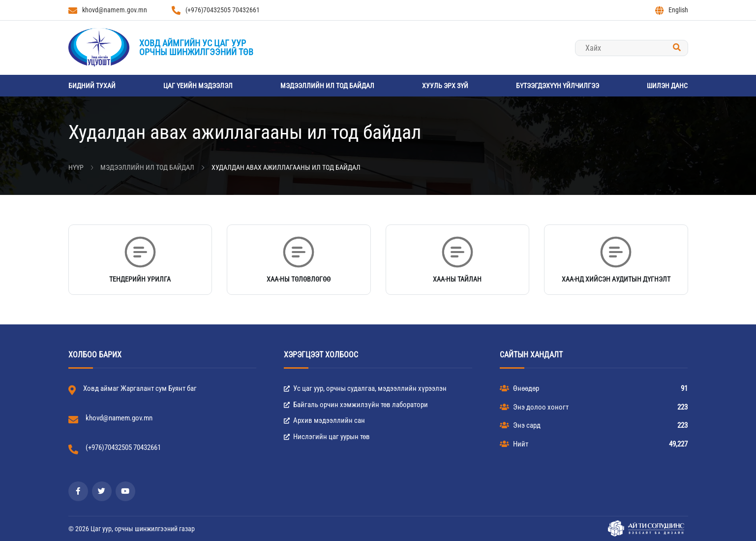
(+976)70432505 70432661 (216, 10)
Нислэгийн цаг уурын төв (327, 437)
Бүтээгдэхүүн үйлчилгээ (558, 86)
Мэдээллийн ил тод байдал (327, 86)
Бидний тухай (92, 86)
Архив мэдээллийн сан (324, 420)
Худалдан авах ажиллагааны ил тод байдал (286, 167)
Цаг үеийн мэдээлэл (198, 86)
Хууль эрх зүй (445, 86)
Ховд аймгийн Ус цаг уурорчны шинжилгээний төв (196, 48)
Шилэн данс (667, 86)
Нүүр (76, 167)
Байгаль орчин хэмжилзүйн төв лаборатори (356, 405)
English (672, 10)
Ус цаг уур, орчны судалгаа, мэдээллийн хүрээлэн (365, 388)
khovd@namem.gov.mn (108, 10)
